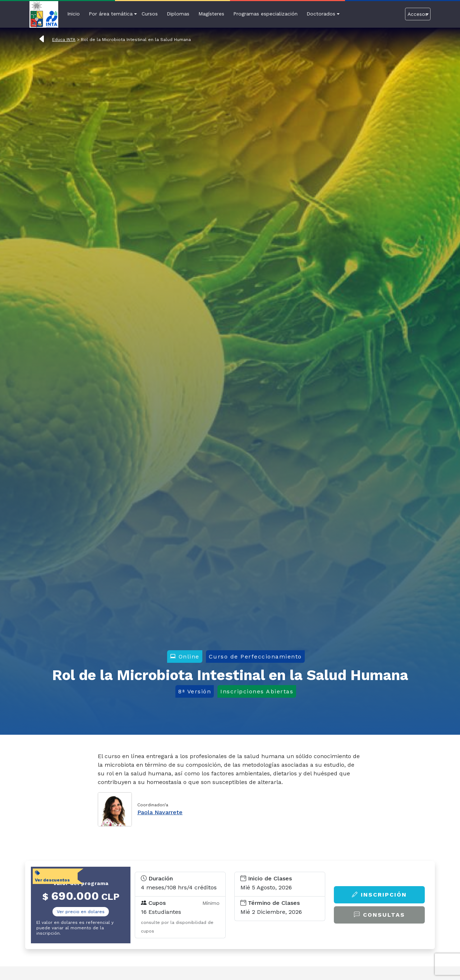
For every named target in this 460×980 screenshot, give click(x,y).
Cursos (150, 14)
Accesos (418, 14)
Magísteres (211, 14)
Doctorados (321, 14)
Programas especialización (265, 14)
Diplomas (178, 14)
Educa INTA (64, 40)
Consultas (379, 915)
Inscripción (379, 895)
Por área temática (111, 14)
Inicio (73, 14)
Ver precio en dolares (81, 912)
